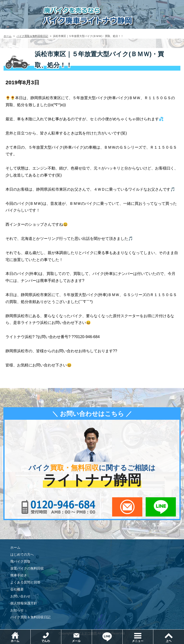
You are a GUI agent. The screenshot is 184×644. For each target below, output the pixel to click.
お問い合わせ (20, 596)
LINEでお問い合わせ (161, 507)
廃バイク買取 (20, 561)
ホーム (8, 36)
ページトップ (169, 637)
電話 (61, 632)
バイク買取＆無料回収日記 (32, 36)
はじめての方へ (22, 554)
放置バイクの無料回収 (27, 568)
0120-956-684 (58, 507)
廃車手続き (19, 575)
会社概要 (17, 589)
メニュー (153, 632)
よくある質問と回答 (25, 582)
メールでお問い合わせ (127, 507)
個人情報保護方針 (24, 603)
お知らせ (17, 610)
